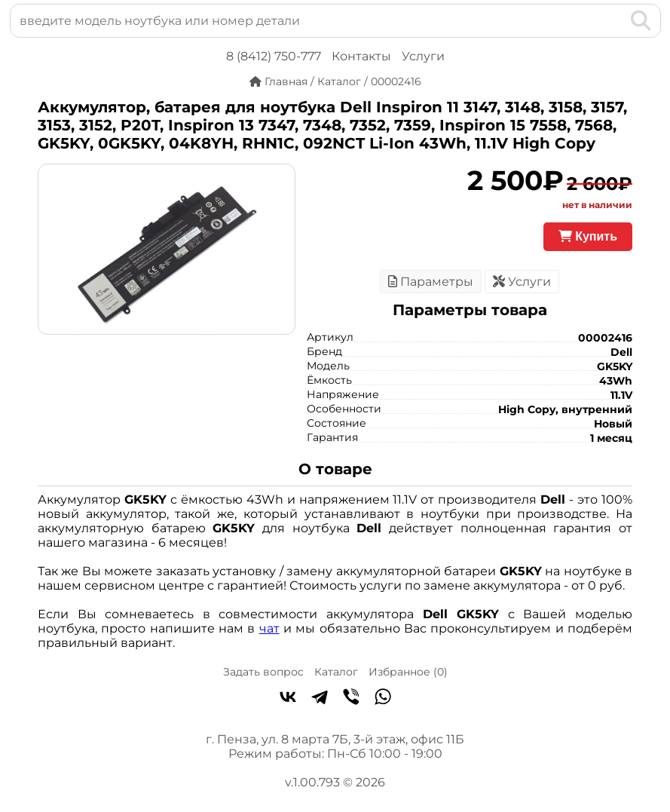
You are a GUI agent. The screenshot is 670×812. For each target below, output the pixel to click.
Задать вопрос (263, 672)
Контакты (361, 56)
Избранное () (408, 672)
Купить (588, 236)
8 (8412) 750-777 (274, 56)
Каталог (336, 672)
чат (269, 628)
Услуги (423, 56)
